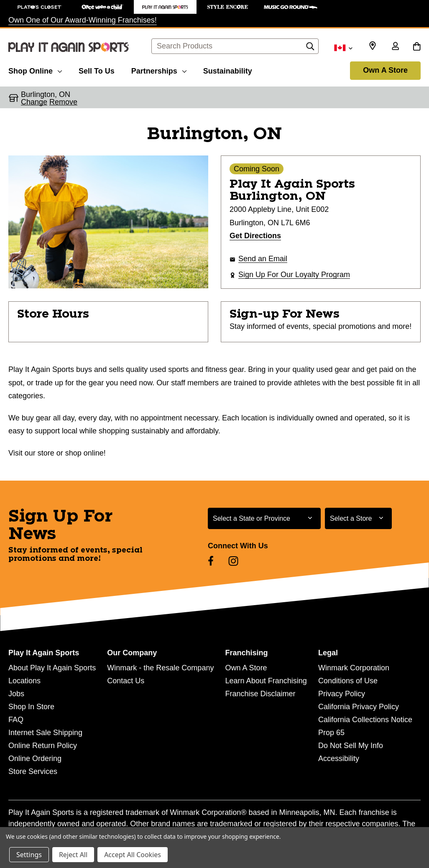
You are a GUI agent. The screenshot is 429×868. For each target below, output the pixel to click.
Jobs (16, 694)
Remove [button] (63, 102)
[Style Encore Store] (228, 7)
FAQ (16, 720)
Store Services (33, 771)
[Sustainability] (228, 70)
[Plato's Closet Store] (40, 7)
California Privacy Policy (359, 707)
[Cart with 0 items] (417, 47)
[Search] (310, 48)
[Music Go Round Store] (291, 7)
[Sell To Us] (97, 70)
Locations (24, 681)
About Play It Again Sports (52, 668)
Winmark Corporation (354, 668)
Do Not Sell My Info (351, 746)
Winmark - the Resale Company (160, 668)
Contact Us (126, 681)
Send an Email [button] (263, 259)
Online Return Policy (43, 746)
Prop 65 (331, 733)
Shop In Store (31, 707)
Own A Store (385, 70)
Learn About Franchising (266, 681)
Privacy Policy (342, 694)
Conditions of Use (348, 681)
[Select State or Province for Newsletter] (264, 518)
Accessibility (339, 759)
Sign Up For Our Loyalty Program (294, 275)
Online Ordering (35, 759)
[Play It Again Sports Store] (165, 7)
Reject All (73, 855)
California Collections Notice (365, 720)
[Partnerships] (159, 70)
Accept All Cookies (133, 855)
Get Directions (255, 236)
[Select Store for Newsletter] (358, 518)
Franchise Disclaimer (260, 694)
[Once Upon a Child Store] (102, 7)
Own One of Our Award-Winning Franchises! (83, 20)
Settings (29, 855)
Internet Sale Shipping (45, 733)
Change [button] (34, 102)
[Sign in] (395, 47)
